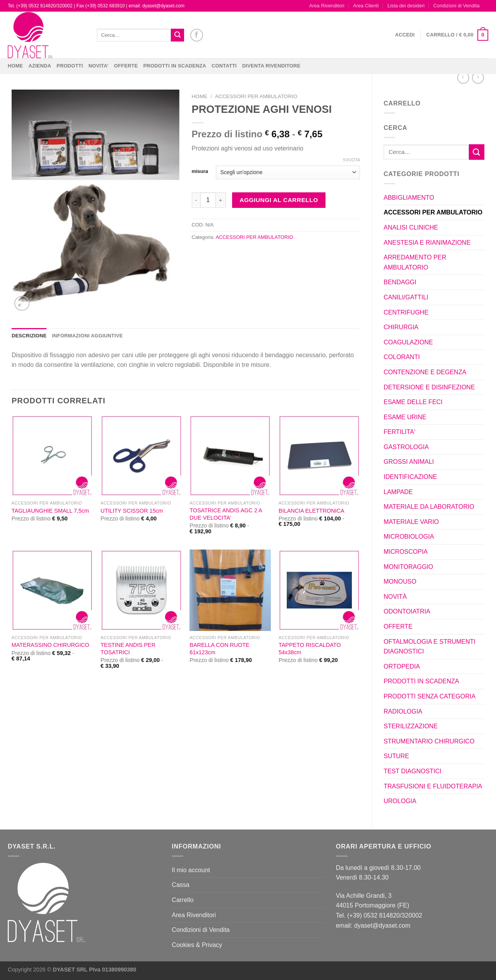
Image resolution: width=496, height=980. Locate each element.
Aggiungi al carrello (279, 200)
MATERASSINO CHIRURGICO (50, 645)
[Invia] (177, 35)
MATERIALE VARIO (411, 522)
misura (200, 171)
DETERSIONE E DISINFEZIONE (429, 387)
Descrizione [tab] (29, 336)
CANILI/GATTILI (406, 297)
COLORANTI (402, 357)
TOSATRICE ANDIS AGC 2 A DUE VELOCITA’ (226, 514)
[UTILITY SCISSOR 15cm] (141, 456)
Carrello (183, 900)
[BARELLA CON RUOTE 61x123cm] (230, 590)
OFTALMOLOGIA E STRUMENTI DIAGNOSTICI (430, 647)
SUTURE (396, 756)
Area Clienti (366, 6)
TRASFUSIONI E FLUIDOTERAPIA (433, 786)
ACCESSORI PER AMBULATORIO (433, 212)
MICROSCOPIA (406, 552)
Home (15, 66)
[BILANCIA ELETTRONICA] (319, 456)
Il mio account (191, 870)
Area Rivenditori (327, 6)
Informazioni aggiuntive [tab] (87, 336)
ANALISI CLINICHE (411, 227)
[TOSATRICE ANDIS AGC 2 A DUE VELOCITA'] (230, 456)
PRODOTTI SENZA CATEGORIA (430, 696)
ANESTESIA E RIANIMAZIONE (427, 243)
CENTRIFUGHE (406, 312)
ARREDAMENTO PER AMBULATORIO (415, 262)
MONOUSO (400, 582)
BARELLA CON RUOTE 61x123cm (219, 649)
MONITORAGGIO (408, 567)
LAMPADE (398, 492)
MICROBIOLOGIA (409, 537)
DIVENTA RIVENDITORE (271, 66)
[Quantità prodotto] (208, 200)
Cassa (180, 885)
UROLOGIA (400, 801)
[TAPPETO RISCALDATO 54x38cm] (319, 590)
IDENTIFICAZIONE (410, 477)
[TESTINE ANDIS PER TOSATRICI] (141, 590)
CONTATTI (224, 66)
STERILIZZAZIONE (411, 726)
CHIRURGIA (401, 327)
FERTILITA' (400, 432)
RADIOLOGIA (403, 711)
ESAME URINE (405, 417)
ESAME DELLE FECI (413, 402)
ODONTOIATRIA (407, 611)
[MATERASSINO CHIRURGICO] (52, 590)
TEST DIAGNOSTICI (412, 771)
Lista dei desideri (406, 6)
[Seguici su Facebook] (197, 35)
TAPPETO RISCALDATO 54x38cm (310, 649)
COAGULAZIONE (408, 342)
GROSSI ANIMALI (409, 462)
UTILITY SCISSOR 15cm (132, 511)
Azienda (40, 66)
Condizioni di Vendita (456, 6)
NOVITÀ (395, 597)
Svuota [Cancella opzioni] (351, 160)
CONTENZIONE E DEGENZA (425, 372)
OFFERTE (126, 66)
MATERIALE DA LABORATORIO (429, 507)
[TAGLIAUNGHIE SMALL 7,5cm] (52, 456)
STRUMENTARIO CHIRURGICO (429, 741)
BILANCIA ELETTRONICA (312, 511)
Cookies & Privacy (197, 945)
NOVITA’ (98, 66)
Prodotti (70, 66)
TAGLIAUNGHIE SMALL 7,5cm (50, 511)
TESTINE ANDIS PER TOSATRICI (128, 649)
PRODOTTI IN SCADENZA (175, 66)
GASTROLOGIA (406, 447)
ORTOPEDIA (402, 666)
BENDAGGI (400, 282)
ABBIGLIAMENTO (409, 198)
